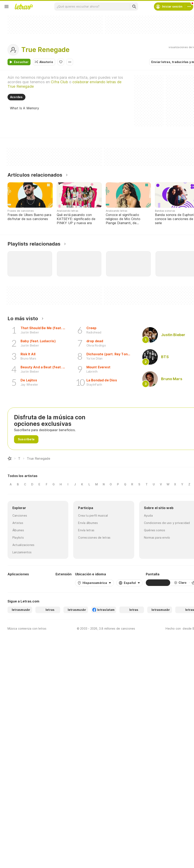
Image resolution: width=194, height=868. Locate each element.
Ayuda (148, 515)
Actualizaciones (23, 545)
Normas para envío (157, 538)
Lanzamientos (22, 552)
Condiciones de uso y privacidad (166, 523)
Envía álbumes (88, 523)
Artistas (18, 523)
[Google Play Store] (19, 583)
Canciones (19, 515)
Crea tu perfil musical (93, 515)
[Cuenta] (189, 7)
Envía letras (86, 530)
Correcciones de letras (93, 538)
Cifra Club (66, 82)
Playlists (18, 538)
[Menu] (7, 7)
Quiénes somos (155, 530)
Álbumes (18, 530)
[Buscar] (134, 7)
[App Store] (43, 583)
